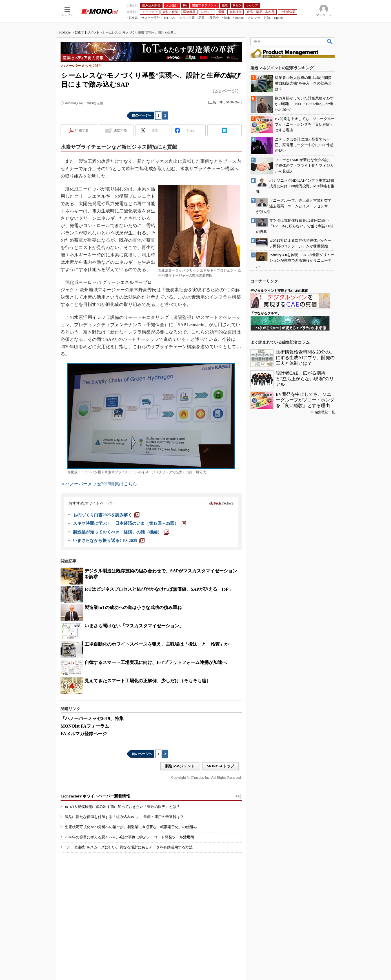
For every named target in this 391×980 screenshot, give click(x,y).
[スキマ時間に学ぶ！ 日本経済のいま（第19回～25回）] (129, 523)
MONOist (65, 32)
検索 (330, 41)
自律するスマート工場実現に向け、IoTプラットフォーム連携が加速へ (156, 662)
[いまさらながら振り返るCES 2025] (109, 541)
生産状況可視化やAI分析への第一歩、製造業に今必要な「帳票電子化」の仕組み (131, 827)
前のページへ (142, 115)
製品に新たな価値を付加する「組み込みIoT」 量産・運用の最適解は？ (124, 817)
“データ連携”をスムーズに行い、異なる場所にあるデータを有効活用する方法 (129, 847)
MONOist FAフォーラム (85, 726)
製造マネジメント (87, 32)
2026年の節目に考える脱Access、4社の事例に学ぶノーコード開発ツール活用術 (129, 837)
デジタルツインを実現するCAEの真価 (279, 291)
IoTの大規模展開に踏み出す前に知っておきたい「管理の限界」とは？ (122, 807)
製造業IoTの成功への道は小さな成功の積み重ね (133, 607)
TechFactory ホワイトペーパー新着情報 (95, 796)
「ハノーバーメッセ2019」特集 (92, 718)
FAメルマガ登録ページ (84, 734)
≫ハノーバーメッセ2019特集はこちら (99, 484)
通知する (120, 130)
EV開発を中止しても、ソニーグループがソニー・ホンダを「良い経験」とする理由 (305, 400)
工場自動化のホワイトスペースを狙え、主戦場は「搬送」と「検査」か (157, 644)
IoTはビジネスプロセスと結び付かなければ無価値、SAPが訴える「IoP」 (159, 589)
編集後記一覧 (325, 412)
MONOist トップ (220, 766)
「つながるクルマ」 (266, 313)
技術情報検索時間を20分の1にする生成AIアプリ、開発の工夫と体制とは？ (305, 358)
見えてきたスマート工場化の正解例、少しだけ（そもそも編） (148, 681)
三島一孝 (216, 102)
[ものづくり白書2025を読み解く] (106, 515)
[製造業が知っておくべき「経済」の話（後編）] (121, 532)
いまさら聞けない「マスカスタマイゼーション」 (134, 626)
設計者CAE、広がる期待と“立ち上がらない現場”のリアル (305, 379)
